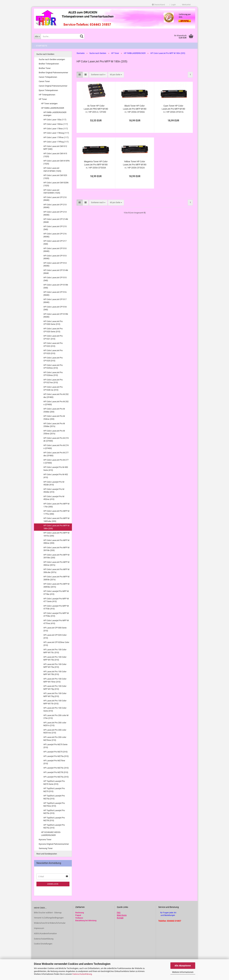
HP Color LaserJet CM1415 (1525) (55, 155)
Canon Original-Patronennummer (53, 86)
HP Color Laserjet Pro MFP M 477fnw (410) (56, 622)
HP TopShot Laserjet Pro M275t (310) (54, 819)
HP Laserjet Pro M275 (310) (56, 752)
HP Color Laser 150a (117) (55, 120)
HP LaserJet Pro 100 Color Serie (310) (55, 709)
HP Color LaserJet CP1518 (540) (55, 308)
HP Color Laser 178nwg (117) (56, 133)
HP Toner (43, 99)
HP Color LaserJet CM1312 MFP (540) (55, 148)
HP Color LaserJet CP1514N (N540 (56, 272)
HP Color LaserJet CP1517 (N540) (55, 301)
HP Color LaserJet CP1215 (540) (55, 228)
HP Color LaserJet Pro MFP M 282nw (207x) (56, 564)
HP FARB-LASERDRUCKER (53, 108)
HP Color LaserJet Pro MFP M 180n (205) (56, 527)
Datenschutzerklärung (82, 974)
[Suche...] (37, 36)
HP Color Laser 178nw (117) (56, 129)
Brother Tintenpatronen (49, 64)
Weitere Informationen (183, 972)
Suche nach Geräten (45, 54)
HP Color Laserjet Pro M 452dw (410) (54, 491)
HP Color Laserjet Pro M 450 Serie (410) (56, 469)
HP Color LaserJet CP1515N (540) (56, 286)
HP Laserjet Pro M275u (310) (56, 777)
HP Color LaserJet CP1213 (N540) (55, 206)
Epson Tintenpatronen (48, 90)
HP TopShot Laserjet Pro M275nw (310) (54, 805)
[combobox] (98, 75)
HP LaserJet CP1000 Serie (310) (55, 629)
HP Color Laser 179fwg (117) (56, 142)
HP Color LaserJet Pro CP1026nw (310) (53, 374)
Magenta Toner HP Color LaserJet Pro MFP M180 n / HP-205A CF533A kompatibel (96, 165)
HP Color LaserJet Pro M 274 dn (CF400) (56, 440)
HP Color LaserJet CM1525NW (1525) (52, 192)
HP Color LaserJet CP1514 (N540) (55, 264)
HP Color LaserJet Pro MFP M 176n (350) (56, 505)
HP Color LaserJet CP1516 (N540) (55, 294)
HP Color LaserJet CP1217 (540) (55, 242)
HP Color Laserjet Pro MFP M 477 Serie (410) (56, 600)
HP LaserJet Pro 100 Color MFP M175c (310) (55, 651)
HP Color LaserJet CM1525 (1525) (55, 177)
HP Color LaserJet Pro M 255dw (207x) (54, 425)
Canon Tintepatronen (48, 77)
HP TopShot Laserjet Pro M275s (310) (54, 812)
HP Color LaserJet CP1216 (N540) (55, 235)
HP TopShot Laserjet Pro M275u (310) (54, 826)
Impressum (39, 928)
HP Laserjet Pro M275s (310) (56, 768)
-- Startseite (41, 46)
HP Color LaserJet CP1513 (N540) (55, 257)
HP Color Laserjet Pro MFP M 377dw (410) (56, 593)
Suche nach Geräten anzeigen (52, 59)
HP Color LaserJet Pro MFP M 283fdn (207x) (56, 578)
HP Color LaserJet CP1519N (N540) (56, 316)
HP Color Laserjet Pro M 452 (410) (56, 476)
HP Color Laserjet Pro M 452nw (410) (54, 498)
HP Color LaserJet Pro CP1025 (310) (53, 359)
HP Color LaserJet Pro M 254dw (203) (54, 410)
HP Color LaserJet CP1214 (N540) (55, 213)
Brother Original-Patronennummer (53, 73)
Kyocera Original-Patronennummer (54, 844)
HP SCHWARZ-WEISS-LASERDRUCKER (51, 834)
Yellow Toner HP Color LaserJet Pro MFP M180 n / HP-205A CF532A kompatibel (135, 165)
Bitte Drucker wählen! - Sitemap (48, 913)
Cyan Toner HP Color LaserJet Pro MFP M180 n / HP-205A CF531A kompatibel (173, 109)
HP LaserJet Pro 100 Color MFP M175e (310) (55, 658)
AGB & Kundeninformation (45, 933)
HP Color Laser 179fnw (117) (56, 137)
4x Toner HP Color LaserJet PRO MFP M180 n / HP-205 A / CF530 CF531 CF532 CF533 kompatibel (96, 109)
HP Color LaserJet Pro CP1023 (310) (53, 352)
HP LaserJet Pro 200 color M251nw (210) (55, 731)
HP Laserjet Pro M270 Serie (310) (55, 746)
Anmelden (53, 884)
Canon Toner (44, 81)
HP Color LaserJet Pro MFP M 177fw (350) (56, 512)
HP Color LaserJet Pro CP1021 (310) (53, 337)
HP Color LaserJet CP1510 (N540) (55, 250)
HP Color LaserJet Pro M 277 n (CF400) (56, 461)
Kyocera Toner (45, 840)
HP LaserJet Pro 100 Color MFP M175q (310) (55, 695)
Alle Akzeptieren (183, 966)
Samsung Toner (46, 848)
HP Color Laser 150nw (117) (56, 124)
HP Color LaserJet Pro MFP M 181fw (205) (56, 534)
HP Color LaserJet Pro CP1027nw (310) (53, 381)
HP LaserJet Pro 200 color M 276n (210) (56, 717)
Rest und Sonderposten (47, 854)
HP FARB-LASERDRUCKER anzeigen (55, 114)
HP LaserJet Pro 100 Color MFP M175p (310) (55, 688)
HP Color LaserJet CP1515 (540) (55, 279)
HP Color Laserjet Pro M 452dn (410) (54, 483)
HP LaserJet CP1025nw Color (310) (56, 644)
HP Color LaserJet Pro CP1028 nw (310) (53, 388)
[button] (158, 5)
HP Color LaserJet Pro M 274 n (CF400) (56, 447)
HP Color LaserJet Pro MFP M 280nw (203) (56, 542)
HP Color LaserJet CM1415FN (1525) (56, 162)
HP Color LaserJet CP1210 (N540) (55, 199)
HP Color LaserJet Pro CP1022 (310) (53, 345)
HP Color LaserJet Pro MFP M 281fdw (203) (56, 556)
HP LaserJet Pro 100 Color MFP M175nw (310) (55, 680)
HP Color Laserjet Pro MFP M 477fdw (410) (56, 615)
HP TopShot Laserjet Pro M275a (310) (54, 797)
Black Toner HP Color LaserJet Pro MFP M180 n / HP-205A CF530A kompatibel (135, 109)
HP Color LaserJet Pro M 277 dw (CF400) (56, 454)
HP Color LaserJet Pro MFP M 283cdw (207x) (56, 571)
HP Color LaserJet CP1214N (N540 (56, 221)
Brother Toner (45, 68)
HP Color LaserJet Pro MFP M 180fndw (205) (56, 520)
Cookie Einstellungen (43, 944)
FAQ (119, 913)
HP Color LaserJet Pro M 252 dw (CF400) (56, 396)
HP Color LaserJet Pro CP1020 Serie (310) (53, 330)
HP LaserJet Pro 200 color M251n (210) (55, 724)
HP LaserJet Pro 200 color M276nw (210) (55, 739)
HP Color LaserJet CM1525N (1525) (56, 184)
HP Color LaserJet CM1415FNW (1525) (52, 170)
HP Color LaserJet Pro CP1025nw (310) (53, 367)
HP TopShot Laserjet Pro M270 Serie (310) (54, 783)
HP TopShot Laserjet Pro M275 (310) (54, 790)
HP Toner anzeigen (49, 103)
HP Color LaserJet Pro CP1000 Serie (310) (53, 323)
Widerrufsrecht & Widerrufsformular (50, 923)
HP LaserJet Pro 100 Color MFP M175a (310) (55, 666)
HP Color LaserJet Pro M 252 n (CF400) (56, 403)
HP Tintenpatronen (47, 95)
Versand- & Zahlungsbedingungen (49, 918)
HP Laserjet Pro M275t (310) (56, 772)
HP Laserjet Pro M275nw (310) (54, 762)
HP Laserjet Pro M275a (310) (56, 756)
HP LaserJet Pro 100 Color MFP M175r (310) (55, 702)
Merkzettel (186, 5)
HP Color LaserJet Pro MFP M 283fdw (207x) (56, 585)
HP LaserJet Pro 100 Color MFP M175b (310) (55, 673)
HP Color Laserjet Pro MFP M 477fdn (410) (56, 607)
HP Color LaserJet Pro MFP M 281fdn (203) (56, 549)
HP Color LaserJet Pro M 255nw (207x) (54, 432)
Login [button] (173, 5)
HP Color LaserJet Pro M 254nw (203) (54, 418)
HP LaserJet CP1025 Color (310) (55, 636)
